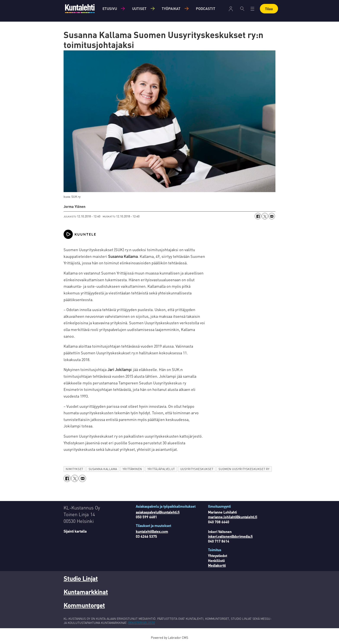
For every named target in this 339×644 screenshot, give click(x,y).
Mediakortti (217, 565)
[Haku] (242, 9)
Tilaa (269, 9)
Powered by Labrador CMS (169, 638)
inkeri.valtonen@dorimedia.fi (230, 536)
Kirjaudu (231, 9)
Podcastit (206, 8)
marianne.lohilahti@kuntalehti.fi (233, 517)
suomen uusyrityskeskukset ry (244, 469)
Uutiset (139, 8)
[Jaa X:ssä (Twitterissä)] (265, 216)
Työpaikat (171, 8)
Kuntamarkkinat (86, 592)
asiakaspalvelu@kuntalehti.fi (158, 512)
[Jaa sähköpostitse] (272, 216)
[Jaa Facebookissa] (258, 216)
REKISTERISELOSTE (142, 623)
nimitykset (74, 469)
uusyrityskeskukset (197, 469)
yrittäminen (132, 469)
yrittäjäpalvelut (161, 469)
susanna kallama (103, 469)
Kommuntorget (84, 605)
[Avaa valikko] (252, 9)
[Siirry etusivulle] (80, 9)
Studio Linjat (81, 578)
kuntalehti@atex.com (152, 531)
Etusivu (110, 8)
